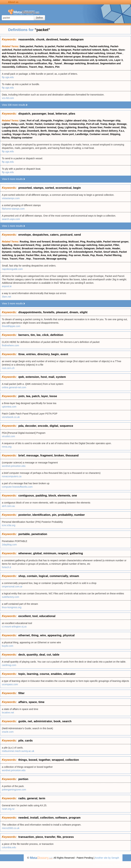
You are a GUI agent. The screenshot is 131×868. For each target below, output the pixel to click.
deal (42, 655)
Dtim (46, 252)
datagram (77, 39)
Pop (93, 255)
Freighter (58, 121)
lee (39, 335)
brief (21, 455)
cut (49, 655)
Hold (31, 127)
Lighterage (44, 134)
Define (39, 18)
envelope (25, 235)
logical (43, 576)
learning (32, 674)
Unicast (111, 53)
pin (54, 515)
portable (24, 534)
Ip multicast (41, 53)
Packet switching (66, 46)
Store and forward (40, 242)
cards (29, 741)
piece (39, 837)
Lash (22, 124)
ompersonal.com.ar (12, 587)
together (44, 760)
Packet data (50, 50)
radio (22, 798)
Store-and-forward (24, 245)
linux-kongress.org (12, 607)
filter (21, 693)
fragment (46, 455)
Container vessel (99, 134)
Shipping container (22, 138)
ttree (21, 354)
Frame (113, 50)
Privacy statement (102, 865)
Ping (83, 242)
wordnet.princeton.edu (14, 466)
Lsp (39, 60)
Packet (38, 124)
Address (7, 248)
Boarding (83, 127)
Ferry (34, 134)
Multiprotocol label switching (89, 53)
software (61, 818)
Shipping (115, 134)
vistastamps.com (11, 198)
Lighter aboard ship (76, 121)
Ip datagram (65, 50)
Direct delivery (109, 131)
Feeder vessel (112, 127)
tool (35, 616)
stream (74, 576)
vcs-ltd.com (8, 98)
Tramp (104, 124)
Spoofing (7, 245)
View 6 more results (14, 179)
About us (13, 2)
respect (63, 553)
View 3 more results (14, 303)
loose (53, 396)
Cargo (22, 131)
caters (54, 235)
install (34, 818)
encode (43, 426)
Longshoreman (10, 127)
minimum (50, 553)
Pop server (75, 255)
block (52, 496)
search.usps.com (11, 219)
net (30, 721)
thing (35, 635)
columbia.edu (9, 847)
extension (32, 377)
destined (52, 39)
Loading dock (10, 131)
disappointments (30, 312)
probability (65, 515)
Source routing (27, 60)
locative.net (8, 713)
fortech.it (6, 567)
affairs (23, 702)
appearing (54, 635)
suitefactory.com (10, 597)
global (37, 553)
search (67, 721)
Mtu (63, 53)
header (64, 39)
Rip (51, 63)
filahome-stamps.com (13, 209)
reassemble (26, 39)
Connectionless (38, 57)
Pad (69, 53)
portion (23, 779)
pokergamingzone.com (14, 790)
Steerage (53, 131)
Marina (6, 138)
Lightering (71, 127)
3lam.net (6, 297)
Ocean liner (96, 127)
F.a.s (121, 131)
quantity (32, 655)
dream (74, 312)
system (61, 377)
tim (33, 335)
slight (83, 312)
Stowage (122, 124)
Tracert (33, 67)
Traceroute (39, 259)
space (33, 702)
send (77, 235)
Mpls (5, 57)
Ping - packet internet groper (52, 245)
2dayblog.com (9, 545)
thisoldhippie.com (11, 326)
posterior (24, 515)
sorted (49, 188)
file (59, 837)
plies (72, 114)
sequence (66, 426)
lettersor (61, 114)
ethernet (24, 635)
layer (45, 396)
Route (86, 255)
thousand (72, 455)
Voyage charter (21, 134)
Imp (72, 245)
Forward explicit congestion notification (24, 63)
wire (43, 635)
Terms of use (121, 865)
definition (57, 335)
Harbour (56, 134)
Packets (39, 46)
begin (77, 188)
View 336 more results (15, 105)
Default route (103, 248)
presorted (25, 188)
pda (21, 426)
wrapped (58, 760)
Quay (61, 127)
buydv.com (8, 646)
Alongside (46, 121)
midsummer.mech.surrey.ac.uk (18, 751)
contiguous (26, 496)
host (44, 377)
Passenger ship (112, 121)
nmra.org (7, 447)
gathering (76, 553)
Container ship (52, 124)
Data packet (27, 46)
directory (43, 354)
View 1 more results (14, 226)
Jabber (57, 60)
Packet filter (33, 255)
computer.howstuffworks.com (17, 487)
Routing (47, 60)
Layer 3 (118, 60)
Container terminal (46, 127)
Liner (23, 121)
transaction (26, 837)
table (56, 655)
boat (51, 114)
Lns (111, 60)
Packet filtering (113, 255)
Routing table (9, 60)
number (79, 515)
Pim (57, 67)
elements (64, 496)
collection (72, 760)
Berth (44, 131)
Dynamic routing (11, 252)
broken (59, 455)
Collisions (22, 67)
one (74, 496)
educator (69, 674)
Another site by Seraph (107, 858)
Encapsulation (25, 53)
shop (22, 576)
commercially (59, 576)
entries (31, 354)
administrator (43, 721)
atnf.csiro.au (8, 506)
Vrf (70, 252)
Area (43, 255)
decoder (31, 426)
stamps (38, 188)
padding (41, 496)
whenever (25, 553)
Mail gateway (60, 255)
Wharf (24, 127)
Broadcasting (90, 57)
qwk (21, 377)
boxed (33, 760)
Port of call (33, 121)
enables (56, 674)
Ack (49, 255)
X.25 (26, 57)
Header (116, 248)
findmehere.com (10, 345)
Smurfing (37, 252)
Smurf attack (111, 252)
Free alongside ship (89, 131)
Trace (5, 259)
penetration (39, 534)
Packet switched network (87, 50)
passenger (39, 114)
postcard (66, 235)
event (64, 354)
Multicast (54, 53)
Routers (49, 67)
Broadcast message (33, 248)
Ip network (101, 60)
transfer (50, 837)
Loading (6, 134)
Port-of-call (92, 124)
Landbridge (82, 134)
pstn (21, 396)
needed (23, 818)
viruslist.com (8, 436)
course (45, 674)
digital (54, 426)
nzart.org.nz (8, 809)
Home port (68, 134)
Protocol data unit (109, 57)
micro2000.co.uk (11, 828)
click (45, 335)
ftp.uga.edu (8, 77)
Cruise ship (95, 121)
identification (41, 515)
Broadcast (93, 63)
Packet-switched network (28, 50)
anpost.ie (7, 286)
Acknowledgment (83, 252)
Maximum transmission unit (78, 60)
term (42, 798)
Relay (14, 124)
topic (22, 674)
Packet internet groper (68, 57)
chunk (40, 39)
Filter (51, 57)
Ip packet (50, 46)
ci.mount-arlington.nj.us (14, 627)
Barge (112, 124)
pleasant (62, 312)
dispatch (24, 114)
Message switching (75, 63)
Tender (29, 124)
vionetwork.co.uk (11, 417)
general (32, 798)
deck (22, 655)
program (75, 818)
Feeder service (68, 131)
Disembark (33, 131)
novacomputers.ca (12, 476)
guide (22, 721)
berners (24, 335)
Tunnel (58, 63)
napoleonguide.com (12, 269)
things (23, 760)
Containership (77, 124)
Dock (64, 124)
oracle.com (8, 732)
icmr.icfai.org (9, 525)
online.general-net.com (14, 387)
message (32, 455)
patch (36, 396)
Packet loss (15, 57)
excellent (24, 616)
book (57, 721)
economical (64, 188)
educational (47, 616)
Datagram (83, 46)
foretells (49, 312)
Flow (119, 53)
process (68, 837)
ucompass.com (10, 684)
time (42, 702)
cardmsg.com (9, 665)
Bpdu (106, 50)
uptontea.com (9, 407)
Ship (123, 127)
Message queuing (56, 259)
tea (28, 396)
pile (21, 741)
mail (51, 377)
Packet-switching (99, 46)
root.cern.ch (8, 368)
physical (69, 635)
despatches (41, 235)
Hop (41, 67)
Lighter (6, 124)
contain (32, 576)
